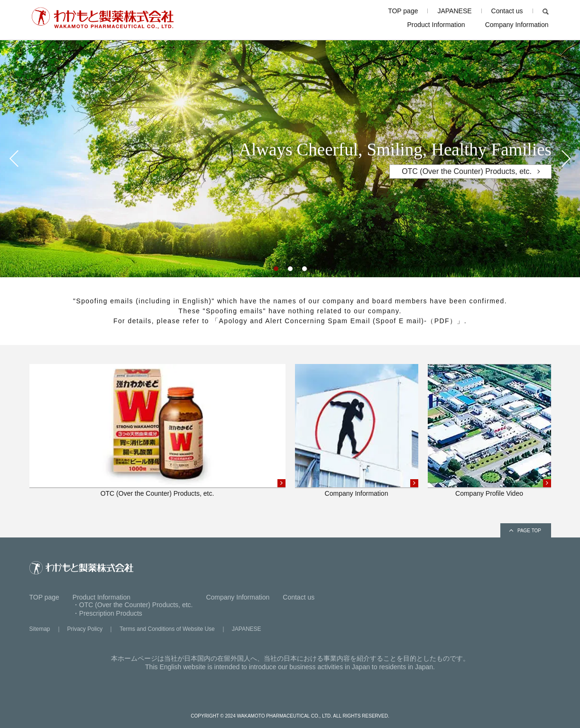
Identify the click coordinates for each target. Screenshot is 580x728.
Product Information (436, 25)
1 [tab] (278, 271)
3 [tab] (307, 271)
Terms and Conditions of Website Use (167, 629)
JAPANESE (454, 11)
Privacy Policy (85, 629)
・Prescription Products (107, 613)
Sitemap (40, 629)
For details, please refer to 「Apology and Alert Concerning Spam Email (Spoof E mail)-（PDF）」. (290, 321)
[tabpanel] (290, 159)
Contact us (507, 11)
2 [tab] (293, 271)
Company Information (517, 25)
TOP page (403, 11)
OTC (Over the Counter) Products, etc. (467, 171)
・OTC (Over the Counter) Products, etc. (133, 605)
